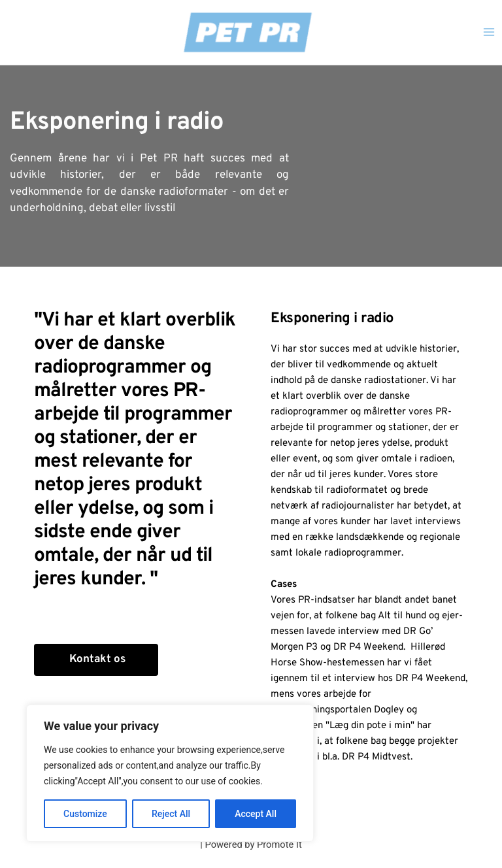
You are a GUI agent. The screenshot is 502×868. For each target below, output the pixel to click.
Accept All (256, 814)
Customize (85, 814)
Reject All (171, 814)
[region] (170, 773)
